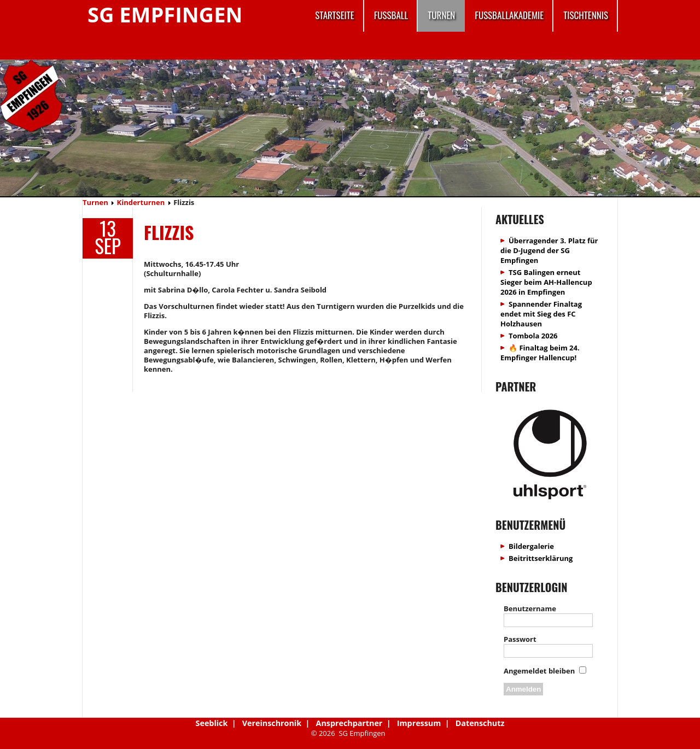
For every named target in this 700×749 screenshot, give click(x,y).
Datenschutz (480, 723)
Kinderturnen (141, 202)
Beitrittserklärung (541, 558)
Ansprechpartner (349, 723)
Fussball (391, 15)
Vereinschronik (272, 723)
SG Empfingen (165, 14)
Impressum (419, 723)
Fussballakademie (509, 15)
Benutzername (530, 608)
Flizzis (169, 232)
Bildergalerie (531, 546)
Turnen (441, 15)
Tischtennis (586, 15)
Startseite (334, 15)
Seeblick (212, 723)
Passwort (520, 639)
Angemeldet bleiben (539, 671)
